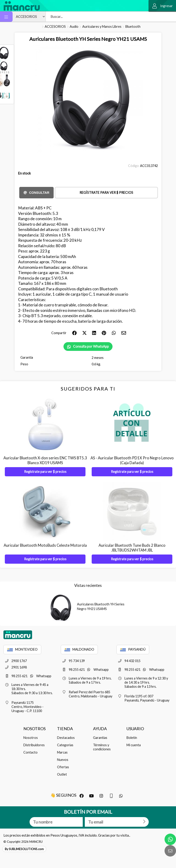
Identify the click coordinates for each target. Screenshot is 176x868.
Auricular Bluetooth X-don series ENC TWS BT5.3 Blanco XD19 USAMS (45, 460)
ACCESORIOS (55, 26)
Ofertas (63, 767)
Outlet (62, 774)
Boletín (132, 738)
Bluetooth (133, 26)
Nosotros (31, 738)
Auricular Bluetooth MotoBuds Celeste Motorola (45, 545)
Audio (74, 26)
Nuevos (63, 760)
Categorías (65, 745)
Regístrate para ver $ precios (106, 193)
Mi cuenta (134, 745)
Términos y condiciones (102, 747)
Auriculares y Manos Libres (102, 26)
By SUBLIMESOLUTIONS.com (24, 849)
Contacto (30, 752)
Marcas (62, 752)
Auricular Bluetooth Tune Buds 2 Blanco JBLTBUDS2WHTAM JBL (132, 548)
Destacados (66, 738)
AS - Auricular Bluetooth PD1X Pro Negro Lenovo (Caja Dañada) (132, 460)
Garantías (100, 738)
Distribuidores (34, 745)
